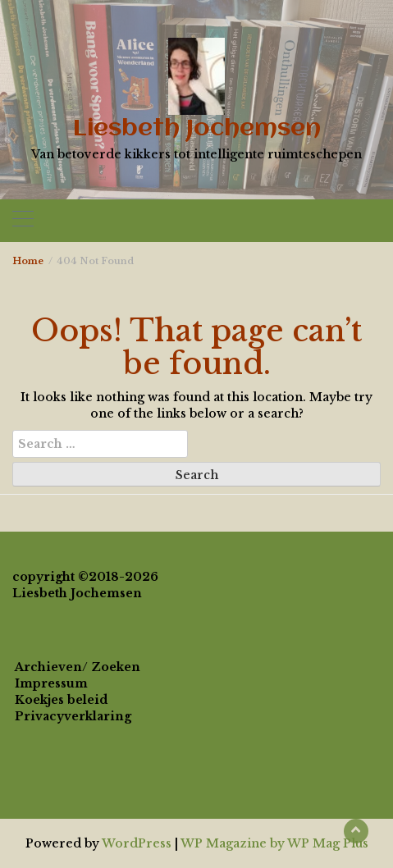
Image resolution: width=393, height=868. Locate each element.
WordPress (137, 843)
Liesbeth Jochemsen (197, 129)
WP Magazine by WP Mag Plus (274, 843)
